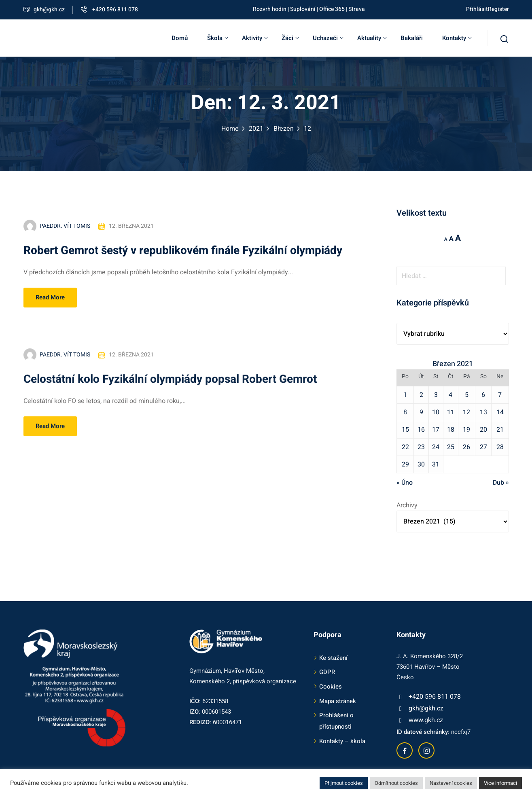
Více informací (500, 783)
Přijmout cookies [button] (344, 783)
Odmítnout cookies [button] (396, 783)
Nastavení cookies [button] (451, 783)
